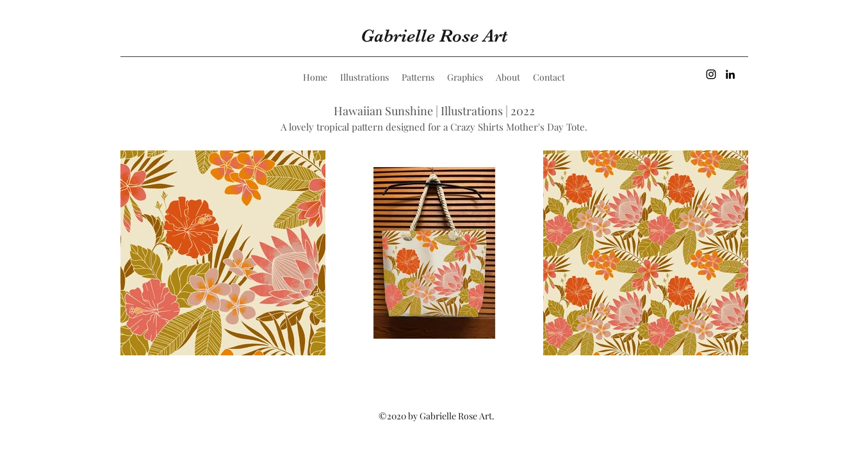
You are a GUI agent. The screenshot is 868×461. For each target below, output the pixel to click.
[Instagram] (711, 74)
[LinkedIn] (730, 74)
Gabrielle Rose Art (434, 36)
